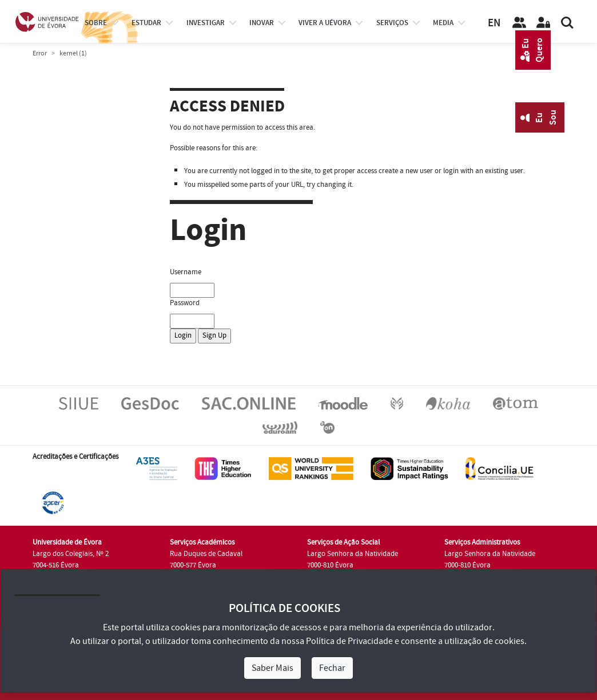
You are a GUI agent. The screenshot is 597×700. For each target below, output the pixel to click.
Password (185, 303)
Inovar (262, 23)
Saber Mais (272, 668)
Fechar (332, 668)
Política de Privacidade (349, 641)
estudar (146, 23)
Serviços (392, 23)
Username (186, 272)
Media (443, 23)
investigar (206, 23)
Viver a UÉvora (325, 23)
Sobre (96, 23)
